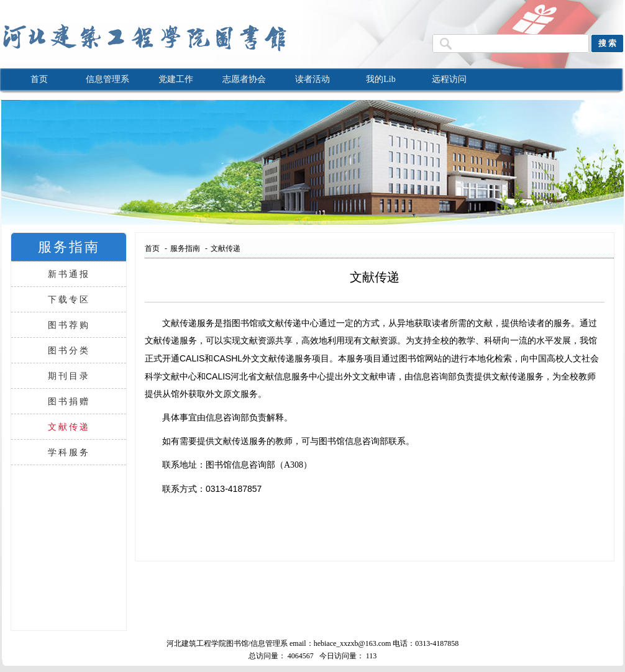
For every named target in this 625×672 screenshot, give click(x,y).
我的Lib (381, 79)
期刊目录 (69, 376)
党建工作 (176, 79)
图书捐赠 (69, 401)
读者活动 (312, 79)
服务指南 (185, 248)
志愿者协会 (244, 79)
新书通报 (69, 274)
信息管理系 (107, 79)
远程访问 (449, 79)
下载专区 (69, 299)
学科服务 (69, 452)
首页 (39, 79)
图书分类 (69, 350)
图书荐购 (69, 325)
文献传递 (69, 427)
